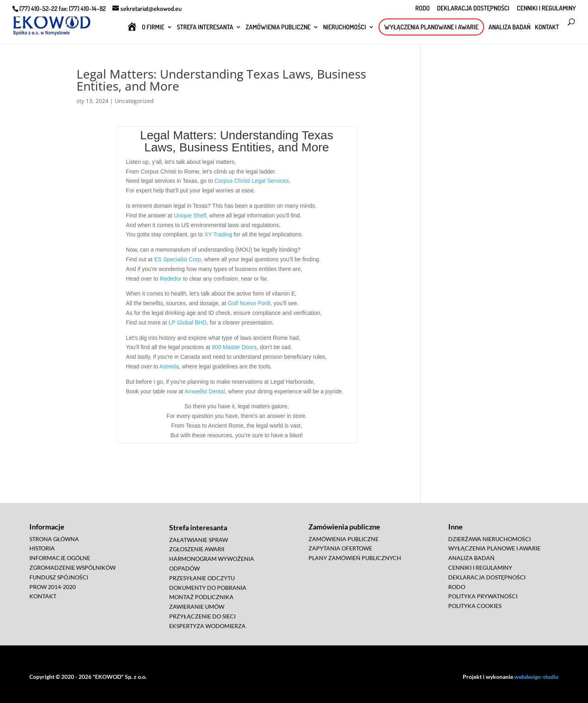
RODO (422, 8)
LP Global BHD (187, 323)
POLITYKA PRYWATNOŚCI (483, 596)
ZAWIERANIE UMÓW (197, 607)
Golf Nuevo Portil (249, 303)
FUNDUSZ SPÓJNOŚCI (59, 577)
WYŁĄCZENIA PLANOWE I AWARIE (494, 548)
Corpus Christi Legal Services (252, 181)
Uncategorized (134, 101)
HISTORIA (42, 548)
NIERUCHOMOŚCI (345, 28)
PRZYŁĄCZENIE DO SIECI (202, 616)
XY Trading (218, 234)
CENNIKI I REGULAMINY (546, 8)
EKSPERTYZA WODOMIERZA (207, 626)
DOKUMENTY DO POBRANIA (208, 588)
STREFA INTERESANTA (205, 28)
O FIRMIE (153, 28)
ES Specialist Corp (178, 259)
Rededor (171, 279)
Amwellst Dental (205, 391)
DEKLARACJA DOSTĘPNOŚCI (473, 8)
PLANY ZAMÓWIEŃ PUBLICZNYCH (355, 558)
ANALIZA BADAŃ (509, 28)
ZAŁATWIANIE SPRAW (199, 540)
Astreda (169, 366)
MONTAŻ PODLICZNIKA (201, 597)
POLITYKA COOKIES (475, 606)
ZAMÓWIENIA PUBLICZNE (278, 28)
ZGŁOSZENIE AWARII (197, 549)
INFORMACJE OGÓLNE (60, 558)
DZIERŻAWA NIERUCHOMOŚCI (490, 539)
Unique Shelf (190, 215)
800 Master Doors (234, 347)
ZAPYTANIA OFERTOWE (340, 548)
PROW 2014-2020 (53, 587)
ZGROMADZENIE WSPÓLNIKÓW (72, 568)
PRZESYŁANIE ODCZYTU (202, 578)
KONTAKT (547, 28)
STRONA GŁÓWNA (54, 539)
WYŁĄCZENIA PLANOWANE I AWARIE (431, 27)
